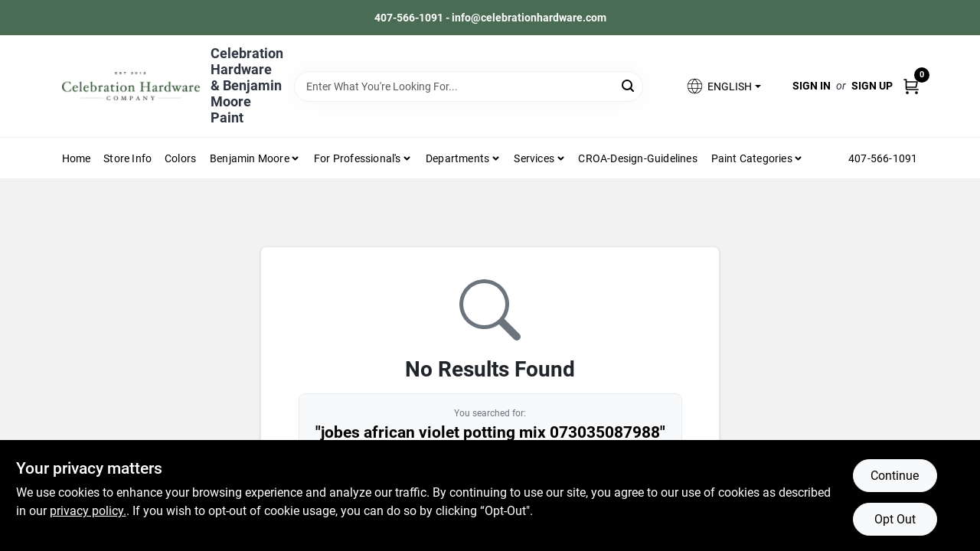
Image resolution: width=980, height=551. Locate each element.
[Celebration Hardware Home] (131, 86)
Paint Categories (752, 158)
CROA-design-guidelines (637, 158)
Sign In (812, 86)
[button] (723, 86)
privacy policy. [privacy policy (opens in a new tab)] (88, 511)
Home (77, 158)
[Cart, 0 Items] (911, 86)
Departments (457, 158)
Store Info (127, 158)
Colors (180, 158)
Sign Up (872, 86)
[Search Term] (469, 86)
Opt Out (895, 519)
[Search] (629, 85)
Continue (895, 476)
